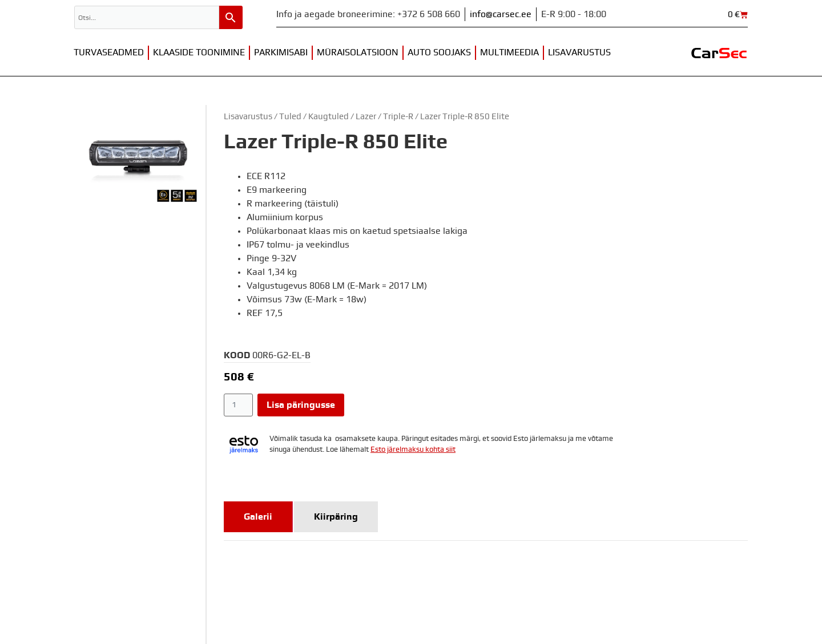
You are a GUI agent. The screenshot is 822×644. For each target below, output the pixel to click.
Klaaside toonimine (199, 52)
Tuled (290, 117)
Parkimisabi (281, 52)
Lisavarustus (579, 52)
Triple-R (398, 117)
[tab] (258, 517)
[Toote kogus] (238, 405)
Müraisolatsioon (358, 52)
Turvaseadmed (109, 52)
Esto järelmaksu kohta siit (413, 450)
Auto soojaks (439, 52)
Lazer (366, 117)
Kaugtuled (329, 117)
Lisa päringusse (301, 405)
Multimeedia (509, 52)
